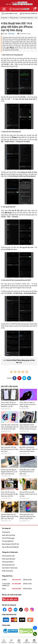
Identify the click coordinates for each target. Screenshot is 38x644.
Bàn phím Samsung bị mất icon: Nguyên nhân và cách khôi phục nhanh (28, 449)
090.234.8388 (17, 577)
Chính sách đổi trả (8, 550)
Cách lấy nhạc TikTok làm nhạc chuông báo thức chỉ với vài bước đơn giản (10, 427)
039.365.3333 (17, 568)
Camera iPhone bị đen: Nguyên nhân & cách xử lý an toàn (28, 494)
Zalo (35, 628)
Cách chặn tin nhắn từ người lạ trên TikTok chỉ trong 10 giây (28, 404)
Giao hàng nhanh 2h (8, 553)
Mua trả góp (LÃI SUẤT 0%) (11, 532)
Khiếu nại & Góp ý (7, 559)
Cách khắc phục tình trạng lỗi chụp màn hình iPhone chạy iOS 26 (27, 505)
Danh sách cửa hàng (9, 524)
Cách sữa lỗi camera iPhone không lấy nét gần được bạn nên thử (9, 494)
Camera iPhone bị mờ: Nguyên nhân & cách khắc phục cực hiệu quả (10, 505)
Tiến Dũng (11, 34)
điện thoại (8, 213)
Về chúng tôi (6, 521)
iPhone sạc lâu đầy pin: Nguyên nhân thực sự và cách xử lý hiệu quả (9, 472)
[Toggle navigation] (11, 641)
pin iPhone (10, 48)
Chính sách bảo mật (8, 544)
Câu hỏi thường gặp (8, 527)
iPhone (14, 137)
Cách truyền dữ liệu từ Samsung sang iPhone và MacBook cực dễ (9, 404)
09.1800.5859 (17, 572)
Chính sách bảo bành (9, 547)
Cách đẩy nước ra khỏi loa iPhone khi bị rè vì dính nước (27, 472)
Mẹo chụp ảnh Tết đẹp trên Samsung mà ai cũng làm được (10, 449)
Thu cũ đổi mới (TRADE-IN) (10, 535)
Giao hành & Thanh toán (10, 556)
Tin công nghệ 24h (8, 530)
